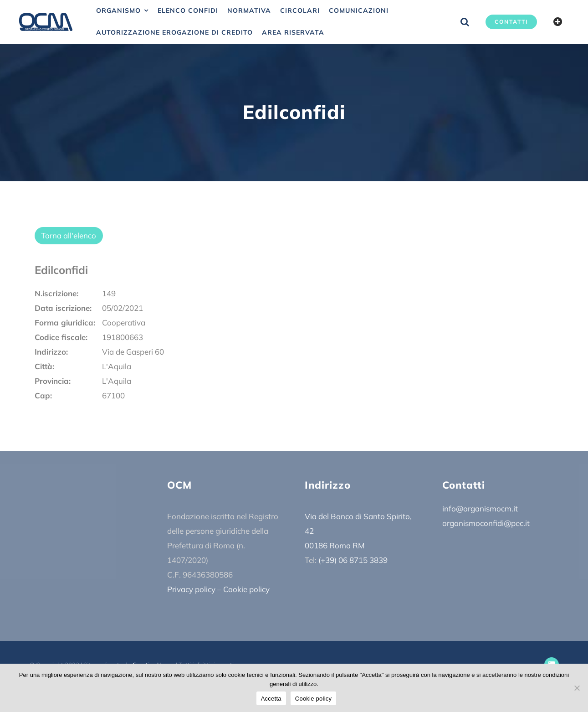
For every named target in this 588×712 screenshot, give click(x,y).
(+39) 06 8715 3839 (353, 560)
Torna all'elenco (69, 235)
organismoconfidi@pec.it (486, 523)
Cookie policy (246, 589)
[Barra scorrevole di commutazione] (558, 22)
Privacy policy (191, 589)
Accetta (271, 699)
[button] (465, 22)
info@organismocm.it (480, 508)
